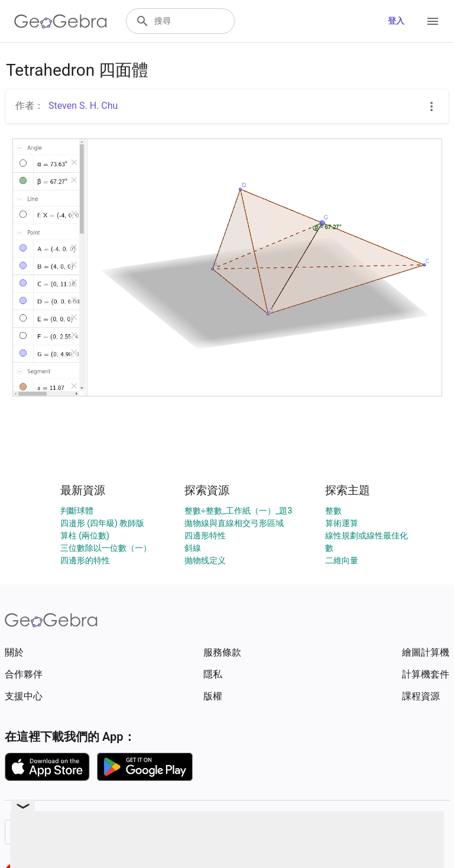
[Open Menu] (433, 21)
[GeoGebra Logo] (61, 21)
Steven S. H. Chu (83, 106)
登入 (396, 21)
